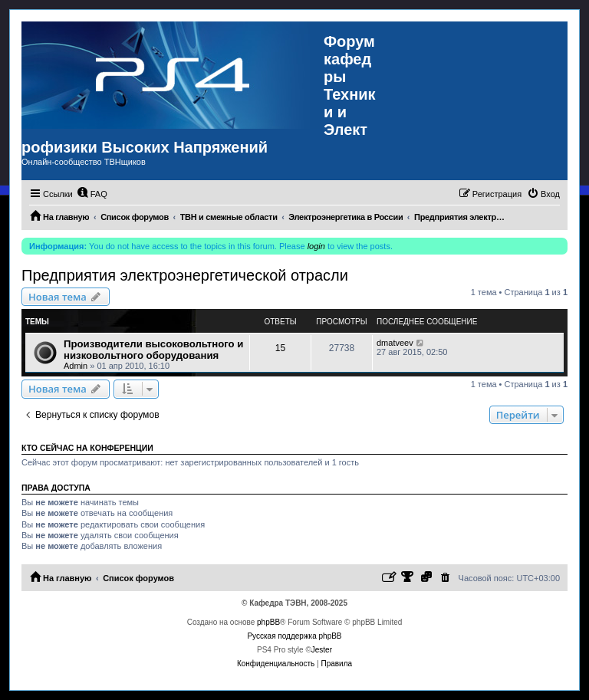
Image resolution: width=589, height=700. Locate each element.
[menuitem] (92, 194)
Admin (76, 366)
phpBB (268, 622)
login (316, 246)
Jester (322, 650)
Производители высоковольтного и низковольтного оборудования (153, 350)
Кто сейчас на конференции (87, 448)
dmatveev (395, 343)
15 (280, 348)
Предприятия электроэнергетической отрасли (185, 275)
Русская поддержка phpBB (294, 636)
